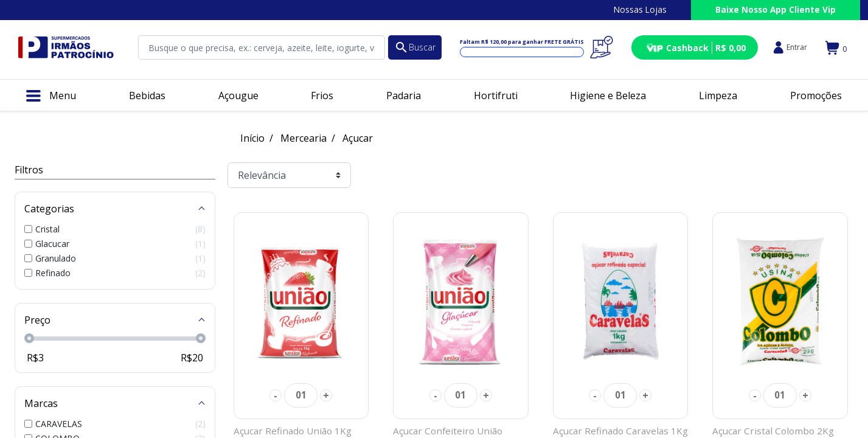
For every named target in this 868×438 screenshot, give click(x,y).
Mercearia (304, 138)
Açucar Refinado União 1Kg (293, 431)
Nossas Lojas (640, 9)
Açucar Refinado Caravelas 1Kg (620, 431)
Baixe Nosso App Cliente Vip (776, 9)
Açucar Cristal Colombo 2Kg (773, 431)
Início (252, 138)
